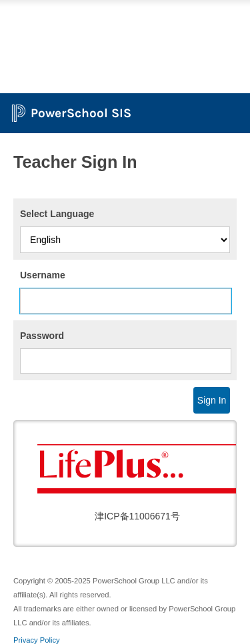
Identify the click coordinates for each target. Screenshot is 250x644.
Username (43, 275)
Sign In (212, 400)
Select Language (57, 214)
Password (42, 336)
